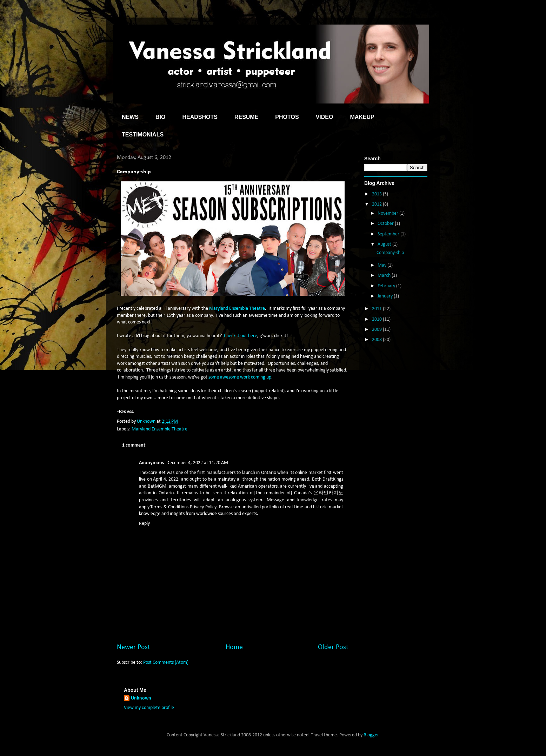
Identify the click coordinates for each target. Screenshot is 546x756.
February (387, 286)
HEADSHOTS (200, 117)
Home (234, 647)
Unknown (141, 698)
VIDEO (325, 117)
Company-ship (390, 253)
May (382, 265)
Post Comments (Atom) (166, 663)
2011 (377, 309)
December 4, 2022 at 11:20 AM (197, 463)
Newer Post (134, 647)
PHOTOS (287, 117)
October (386, 224)
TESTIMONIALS (143, 135)
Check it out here (241, 336)
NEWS (130, 117)
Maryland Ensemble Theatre (237, 309)
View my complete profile (149, 708)
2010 (377, 319)
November (388, 213)
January (386, 296)
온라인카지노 (328, 493)
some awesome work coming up (240, 377)
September (389, 234)
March (385, 276)
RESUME (246, 117)
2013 (377, 194)
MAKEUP (362, 117)
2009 (377, 330)
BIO (160, 117)
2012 (377, 204)
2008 (377, 340)
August (385, 244)
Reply (144, 524)
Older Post (333, 647)
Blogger (371, 735)
